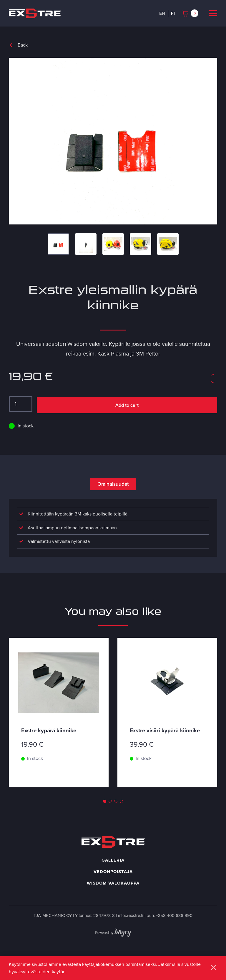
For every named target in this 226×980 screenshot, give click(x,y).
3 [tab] (116, 820)
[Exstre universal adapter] (113, 141)
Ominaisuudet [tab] (113, 486)
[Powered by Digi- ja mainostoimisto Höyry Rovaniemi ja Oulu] (113, 950)
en (162, 13)
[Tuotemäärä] (21, 404)
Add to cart (127, 406)
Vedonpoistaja (113, 890)
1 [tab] (105, 820)
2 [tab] (110, 820)
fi (173, 13)
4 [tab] (121, 820)
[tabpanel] (59, 735)
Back (23, 45)
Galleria (113, 879)
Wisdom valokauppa (113, 902)
